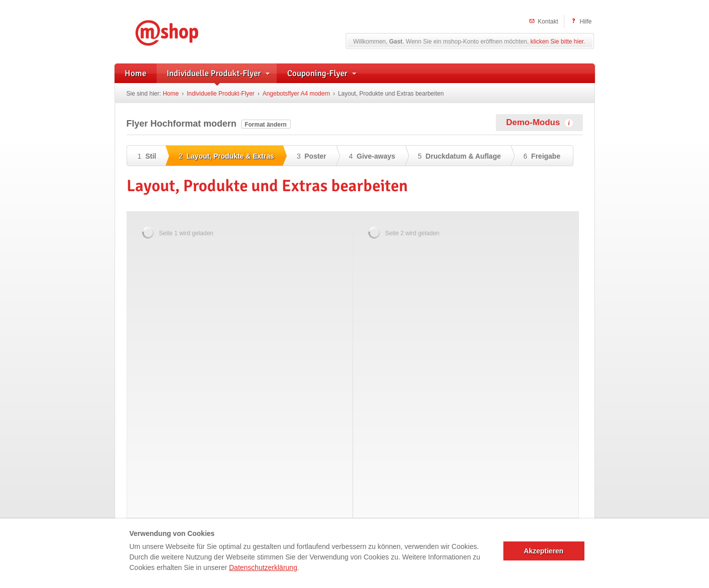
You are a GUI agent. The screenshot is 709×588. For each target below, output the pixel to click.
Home (171, 94)
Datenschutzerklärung (263, 567)
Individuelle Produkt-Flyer (220, 94)
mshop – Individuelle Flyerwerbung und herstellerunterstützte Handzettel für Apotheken (182, 31)
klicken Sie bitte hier (557, 42)
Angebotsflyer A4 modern (296, 94)
